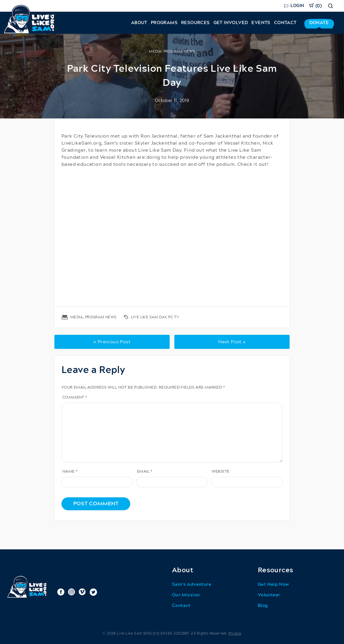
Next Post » (232, 342)
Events (261, 23)
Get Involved (231, 23)
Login (297, 6)
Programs (164, 23)
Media (155, 51)
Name (70, 472)
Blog (263, 606)
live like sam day (149, 317)
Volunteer (269, 595)
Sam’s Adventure (192, 584)
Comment (75, 398)
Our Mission (186, 595)
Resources (196, 23)
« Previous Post (112, 342)
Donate (319, 23)
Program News (179, 51)
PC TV (174, 317)
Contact (285, 23)
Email (145, 472)
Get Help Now (273, 584)
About (139, 23)
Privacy (235, 633)
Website (221, 472)
